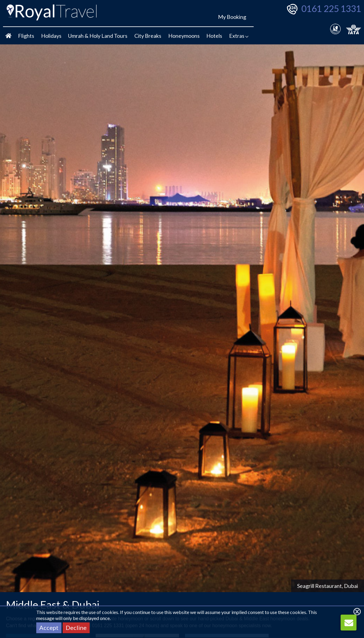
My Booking (232, 17)
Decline (76, 628)
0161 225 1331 (331, 8)
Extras (239, 36)
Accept (49, 628)
